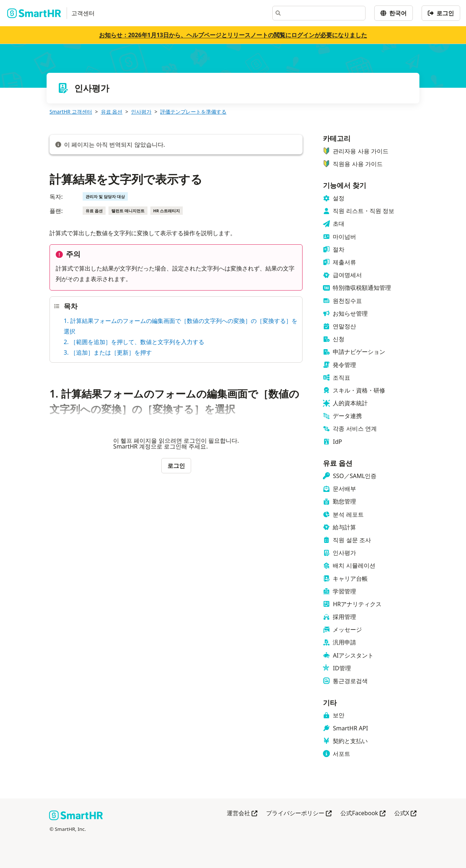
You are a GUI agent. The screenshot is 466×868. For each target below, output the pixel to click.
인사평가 (141, 112)
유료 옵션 (112, 112)
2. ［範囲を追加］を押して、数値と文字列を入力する (134, 342)
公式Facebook (363, 814)
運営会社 (242, 814)
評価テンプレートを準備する (193, 112)
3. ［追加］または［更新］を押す (108, 352)
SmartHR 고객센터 (71, 112)
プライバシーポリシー (299, 814)
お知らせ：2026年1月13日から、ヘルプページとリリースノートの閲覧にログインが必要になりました (233, 35)
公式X (405, 814)
